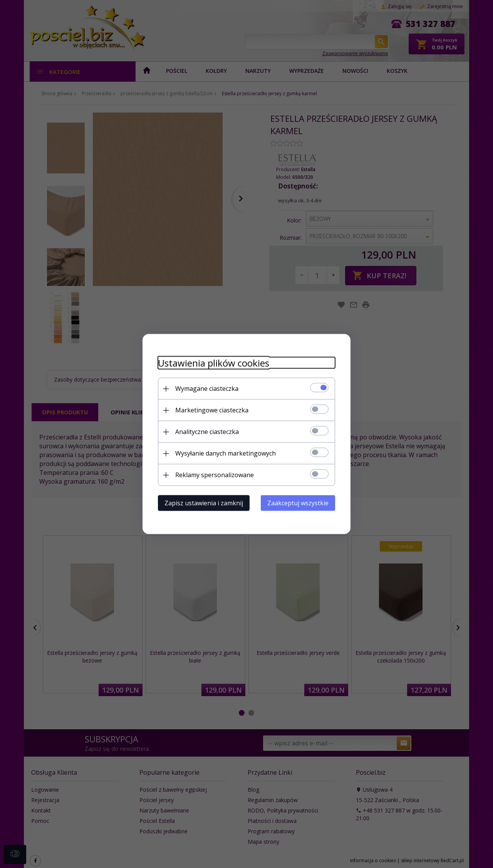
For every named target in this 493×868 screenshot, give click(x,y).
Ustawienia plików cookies (214, 363)
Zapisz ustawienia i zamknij (204, 503)
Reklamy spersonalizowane (215, 475)
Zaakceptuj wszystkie (298, 503)
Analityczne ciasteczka (207, 432)
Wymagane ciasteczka (207, 389)
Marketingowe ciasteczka (212, 410)
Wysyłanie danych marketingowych (226, 453)
